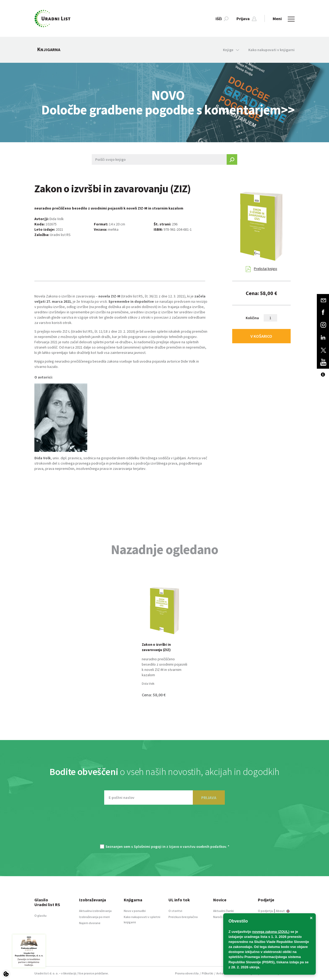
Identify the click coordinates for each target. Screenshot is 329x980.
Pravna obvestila (187, 973)
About (283, 911)
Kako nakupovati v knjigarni (271, 50)
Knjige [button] (231, 50)
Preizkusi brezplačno (183, 917)
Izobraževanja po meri (94, 917)
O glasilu (40, 916)
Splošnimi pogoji (148, 847)
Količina (252, 318)
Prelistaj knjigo (261, 269)
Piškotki (207, 973)
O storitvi (175, 911)
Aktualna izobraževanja (95, 911)
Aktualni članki (223, 911)
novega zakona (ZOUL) (271, 932)
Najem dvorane (90, 923)
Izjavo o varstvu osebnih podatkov (197, 847)
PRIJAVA (209, 798)
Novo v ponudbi (135, 911)
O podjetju (266, 911)
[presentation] (164, 827)
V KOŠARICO (261, 336)
